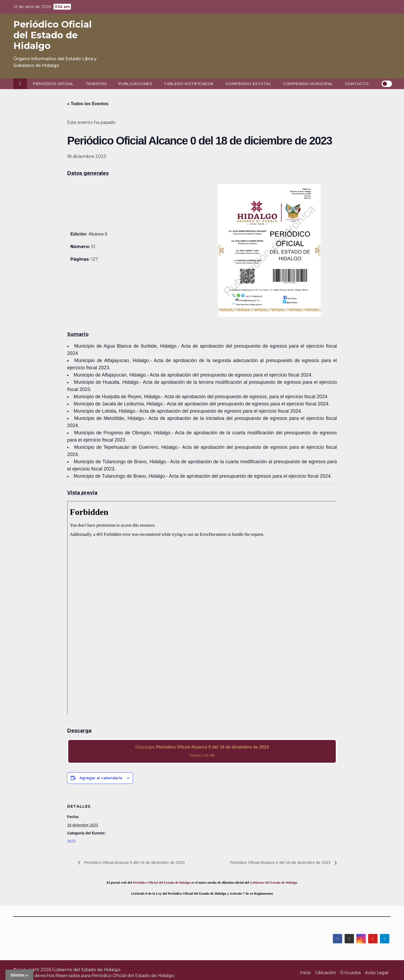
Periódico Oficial (53, 84)
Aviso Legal (377, 973)
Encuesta (350, 973)
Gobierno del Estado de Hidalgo (274, 882)
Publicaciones (135, 84)
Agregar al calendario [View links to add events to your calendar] (101, 778)
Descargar (202, 751)
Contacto (357, 84)
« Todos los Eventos (88, 104)
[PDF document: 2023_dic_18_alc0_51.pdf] (202, 608)
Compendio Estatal (249, 84)
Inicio (305, 973)
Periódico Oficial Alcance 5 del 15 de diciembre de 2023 (136, 862)
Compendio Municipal (308, 84)
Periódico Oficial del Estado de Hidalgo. (133, 976)
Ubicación (326, 973)
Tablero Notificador (189, 84)
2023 (71, 841)
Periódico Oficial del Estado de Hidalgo (53, 35)
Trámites (96, 84)
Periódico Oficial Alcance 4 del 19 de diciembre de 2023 (278, 862)
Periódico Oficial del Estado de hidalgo (162, 882)
